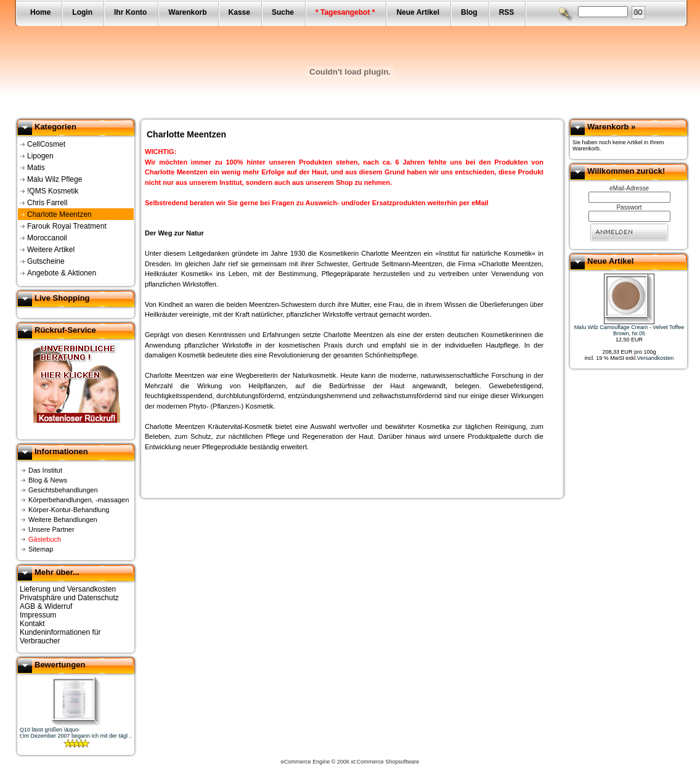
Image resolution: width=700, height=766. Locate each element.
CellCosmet (46, 144)
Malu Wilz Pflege (55, 179)
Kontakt (32, 624)
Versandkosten (656, 358)
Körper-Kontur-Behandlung (69, 510)
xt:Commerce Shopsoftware (385, 762)
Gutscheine (46, 261)
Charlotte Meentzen (59, 214)
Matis (36, 168)
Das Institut (45, 470)
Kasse (239, 12)
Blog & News (48, 480)
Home (40, 12)
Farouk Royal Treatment (67, 226)
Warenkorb (187, 12)
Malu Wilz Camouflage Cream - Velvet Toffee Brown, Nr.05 (629, 330)
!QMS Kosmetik (53, 191)
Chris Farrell (47, 203)
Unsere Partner (51, 529)
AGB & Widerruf (46, 606)
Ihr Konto (130, 12)
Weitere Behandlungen (63, 519)
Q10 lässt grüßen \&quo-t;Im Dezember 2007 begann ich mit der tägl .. (76, 733)
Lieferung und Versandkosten (68, 589)
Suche (283, 12)
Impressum (38, 615)
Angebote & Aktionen (62, 273)
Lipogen (40, 156)
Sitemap (41, 549)
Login (82, 12)
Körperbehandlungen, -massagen (79, 500)
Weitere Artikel (51, 250)
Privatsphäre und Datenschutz (69, 598)
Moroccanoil (47, 238)
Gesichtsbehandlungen (63, 490)
